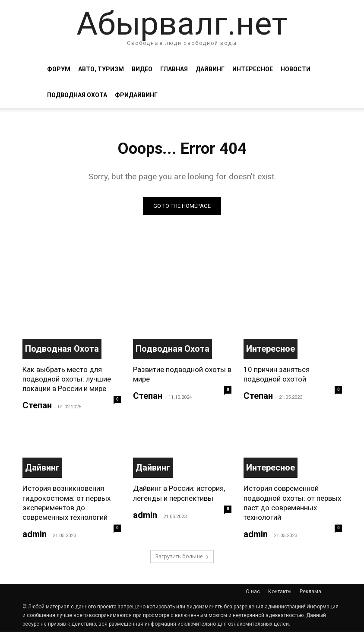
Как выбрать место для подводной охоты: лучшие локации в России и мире (67, 380)
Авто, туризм (101, 69)
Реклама (310, 593)
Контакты (280, 593)
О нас (253, 593)
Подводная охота (77, 95)
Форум (59, 69)
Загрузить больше (182, 558)
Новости (296, 69)
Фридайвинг (136, 95)
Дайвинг (210, 69)
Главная (174, 69)
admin (35, 535)
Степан (37, 407)
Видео (142, 69)
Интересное (253, 69)
